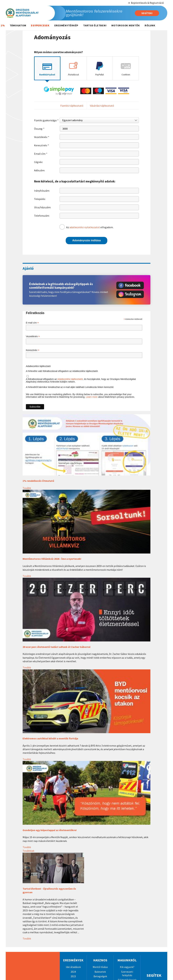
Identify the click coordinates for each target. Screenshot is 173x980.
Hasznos (100, 960)
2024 (73, 972)
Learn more (92, 397)
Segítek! (147, 13)
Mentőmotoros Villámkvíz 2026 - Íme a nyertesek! (52, 559)
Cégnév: (38, 162)
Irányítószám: (42, 191)
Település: (40, 199)
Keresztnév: (41, 145)
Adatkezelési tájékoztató (38, 366)
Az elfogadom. (90, 227)
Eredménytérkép (66, 25)
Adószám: (39, 170)
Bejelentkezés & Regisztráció (146, 3)
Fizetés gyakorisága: (45, 120)
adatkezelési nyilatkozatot (85, 227)
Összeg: (38, 129)
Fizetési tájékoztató (72, 106)
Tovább (27, 488)
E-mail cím (32, 323)
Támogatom (18, 25)
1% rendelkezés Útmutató (38, 481)
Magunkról (127, 960)
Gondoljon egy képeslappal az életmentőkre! (50, 830)
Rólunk (150, 25)
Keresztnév (33, 350)
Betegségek (100, 976)
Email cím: (40, 154)
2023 (73, 976)
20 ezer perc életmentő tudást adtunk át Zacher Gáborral (57, 647)
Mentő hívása (100, 967)
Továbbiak (28, 851)
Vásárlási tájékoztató (102, 106)
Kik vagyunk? (127, 967)
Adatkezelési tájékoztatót (70, 379)
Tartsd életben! (95, 25)
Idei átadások (73, 967)
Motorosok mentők (126, 25)
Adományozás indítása (86, 240)
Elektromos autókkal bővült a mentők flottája (50, 738)
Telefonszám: (42, 216)
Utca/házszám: (43, 207)
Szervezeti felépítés (127, 973)
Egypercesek (40, 25)
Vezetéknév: (41, 137)
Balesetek (100, 972)
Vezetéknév (33, 337)
